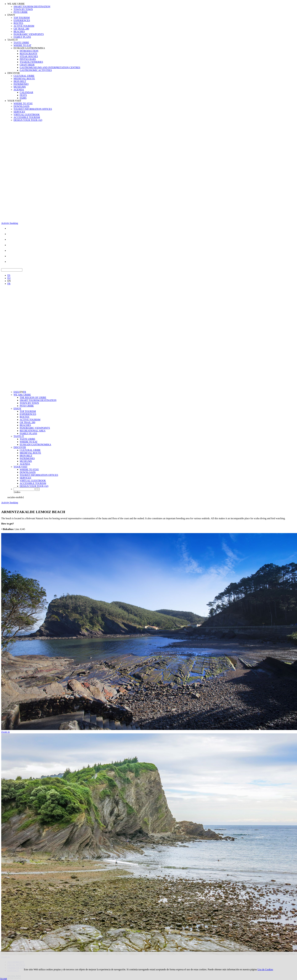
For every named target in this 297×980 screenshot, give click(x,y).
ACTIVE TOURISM (24, 26)
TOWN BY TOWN (23, 9)
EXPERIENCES (22, 20)
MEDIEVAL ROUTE (24, 79)
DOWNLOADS (21, 106)
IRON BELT (20, 81)
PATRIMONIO (21, 84)
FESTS (23, 95)
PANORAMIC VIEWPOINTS (29, 34)
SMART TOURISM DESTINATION (32, 7)
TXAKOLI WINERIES (31, 62)
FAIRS (23, 98)
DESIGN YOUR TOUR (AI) (28, 120)
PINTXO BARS (28, 59)
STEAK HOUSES (29, 56)
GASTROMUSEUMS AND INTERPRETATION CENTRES (50, 67)
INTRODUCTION (29, 51)
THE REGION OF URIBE (33, 397)
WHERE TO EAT (22, 45)
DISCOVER (14, 73)
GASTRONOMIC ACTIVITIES (36, 70)
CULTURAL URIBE (24, 76)
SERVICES (19, 112)
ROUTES (18, 23)
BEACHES (19, 31)
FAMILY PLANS (22, 37)
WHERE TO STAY (23, 103)
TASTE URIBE (21, 43)
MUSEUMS (20, 87)
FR (9, 284)
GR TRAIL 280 (21, 29)
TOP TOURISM (22, 18)
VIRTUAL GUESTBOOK (27, 115)
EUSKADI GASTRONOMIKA (29, 48)
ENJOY (11, 15)
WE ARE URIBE (16, 4)
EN (9, 281)
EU (9, 278)
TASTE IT (13, 40)
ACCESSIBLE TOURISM (27, 117)
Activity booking (10, 223)
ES (9, 275)
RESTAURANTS (28, 54)
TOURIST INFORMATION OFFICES (33, 109)
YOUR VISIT (14, 101)
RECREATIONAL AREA (33, 431)
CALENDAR (26, 92)
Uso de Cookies (265, 969)
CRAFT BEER (27, 65)
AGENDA (19, 90)
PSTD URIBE (21, 12)
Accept (3, 979)
